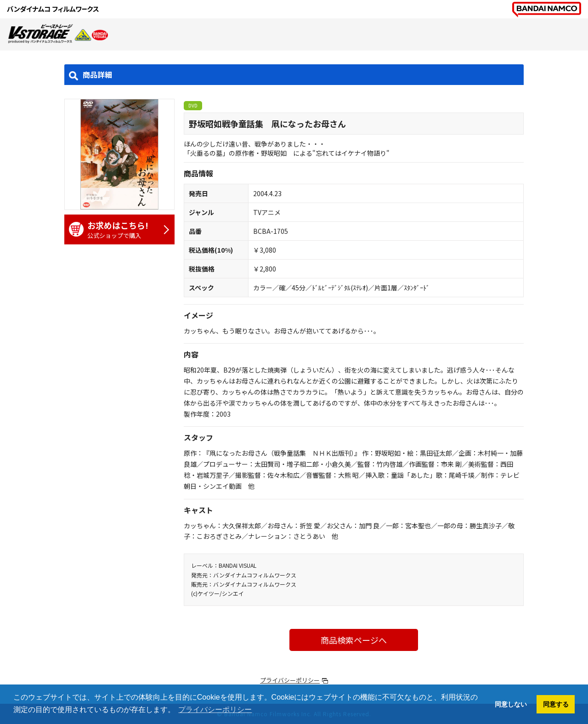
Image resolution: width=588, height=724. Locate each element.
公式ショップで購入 (115, 229)
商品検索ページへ (354, 640)
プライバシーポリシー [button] (215, 710)
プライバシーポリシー (290, 680)
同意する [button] (556, 704)
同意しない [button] (511, 704)
